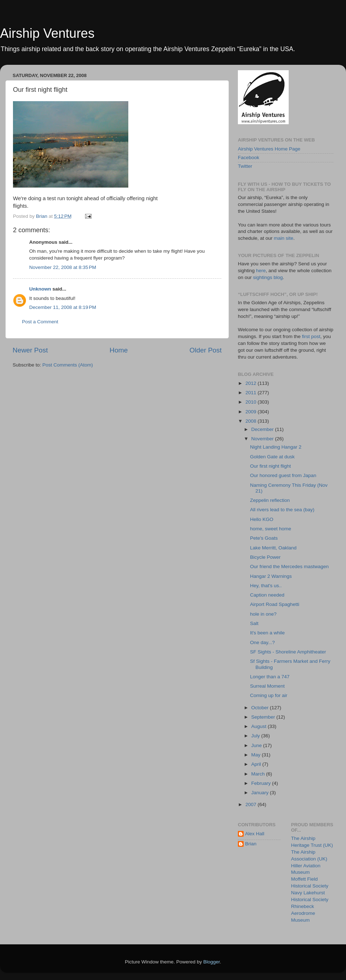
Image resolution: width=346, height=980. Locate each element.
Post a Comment (40, 322)
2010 (252, 402)
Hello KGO (262, 519)
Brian (251, 844)
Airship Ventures (47, 33)
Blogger (212, 962)
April (257, 764)
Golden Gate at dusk (272, 457)
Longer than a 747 (270, 677)
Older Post (206, 350)
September (264, 717)
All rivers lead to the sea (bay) (282, 510)
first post (311, 336)
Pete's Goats (264, 538)
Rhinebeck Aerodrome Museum (303, 913)
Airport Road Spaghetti (275, 604)
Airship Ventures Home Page (269, 149)
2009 (252, 412)
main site (284, 238)
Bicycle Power (265, 557)
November (263, 439)
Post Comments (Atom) (68, 365)
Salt (254, 623)
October (261, 708)
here (261, 271)
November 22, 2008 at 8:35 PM (63, 267)
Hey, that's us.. (266, 586)
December (263, 429)
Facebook (249, 158)
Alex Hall (255, 834)
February (262, 783)
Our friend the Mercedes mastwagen (289, 567)
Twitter (245, 166)
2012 (252, 383)
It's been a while (267, 633)
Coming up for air (269, 695)
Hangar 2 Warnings (271, 576)
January (261, 793)
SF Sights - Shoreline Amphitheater (288, 652)
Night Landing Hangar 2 (276, 447)
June (257, 745)
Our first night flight (270, 466)
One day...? (263, 642)
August (259, 726)
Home (119, 350)
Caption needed (267, 595)
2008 (252, 421)
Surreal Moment (267, 686)
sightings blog (268, 277)
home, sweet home (271, 529)
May (256, 755)
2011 (252, 393)
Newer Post (30, 350)
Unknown (40, 289)
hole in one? (263, 614)
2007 (252, 804)
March (259, 774)
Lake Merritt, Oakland (273, 548)
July (256, 736)
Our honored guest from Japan (283, 475)
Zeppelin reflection (270, 500)
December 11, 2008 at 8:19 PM (63, 307)
